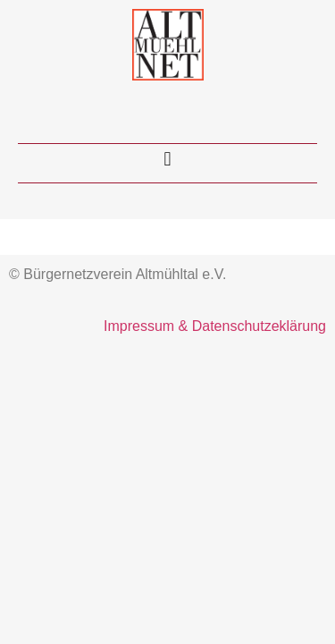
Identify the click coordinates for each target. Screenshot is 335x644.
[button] (167, 159)
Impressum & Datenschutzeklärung (215, 326)
